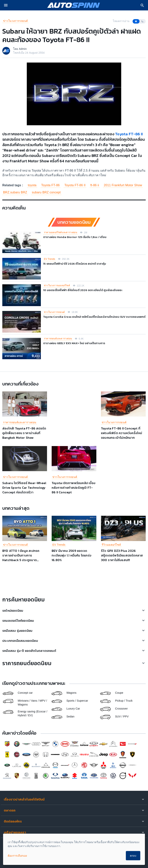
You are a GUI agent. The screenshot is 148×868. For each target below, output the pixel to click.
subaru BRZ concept (46, 192)
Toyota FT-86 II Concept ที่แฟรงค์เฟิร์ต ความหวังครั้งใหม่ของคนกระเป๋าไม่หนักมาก (122, 433)
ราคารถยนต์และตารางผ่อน (58, 339)
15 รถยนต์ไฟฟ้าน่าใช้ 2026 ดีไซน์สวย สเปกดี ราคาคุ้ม (75, 264)
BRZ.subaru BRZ (15, 192)
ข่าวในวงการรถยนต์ (15, 21)
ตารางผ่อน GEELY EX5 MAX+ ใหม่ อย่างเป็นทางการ (74, 343)
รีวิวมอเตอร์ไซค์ (111, 545)
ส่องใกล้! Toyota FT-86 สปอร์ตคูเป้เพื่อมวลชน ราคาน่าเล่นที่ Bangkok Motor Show (24, 433)
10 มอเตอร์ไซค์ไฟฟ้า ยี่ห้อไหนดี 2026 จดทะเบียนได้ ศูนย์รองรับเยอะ (83, 290)
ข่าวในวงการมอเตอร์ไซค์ (57, 285)
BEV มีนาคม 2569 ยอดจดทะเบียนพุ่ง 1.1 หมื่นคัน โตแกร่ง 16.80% (71, 555)
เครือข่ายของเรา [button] (15, 832)
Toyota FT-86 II (129, 134)
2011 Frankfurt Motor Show (123, 185)
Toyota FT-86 (50, 185)
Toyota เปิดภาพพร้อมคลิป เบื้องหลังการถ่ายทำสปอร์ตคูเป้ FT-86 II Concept (74, 488)
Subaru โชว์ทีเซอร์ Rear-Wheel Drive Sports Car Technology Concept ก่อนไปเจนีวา (24, 488)
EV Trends (50, 259)
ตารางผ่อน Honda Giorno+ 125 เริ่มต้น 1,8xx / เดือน (75, 237)
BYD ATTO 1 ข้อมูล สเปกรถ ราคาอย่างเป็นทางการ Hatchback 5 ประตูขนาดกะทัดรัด (21, 558)
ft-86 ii (95, 185)
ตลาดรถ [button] (10, 810)
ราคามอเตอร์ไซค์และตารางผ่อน (61, 232)
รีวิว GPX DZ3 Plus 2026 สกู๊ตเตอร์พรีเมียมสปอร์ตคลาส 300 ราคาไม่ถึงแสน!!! (122, 555)
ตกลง (133, 856)
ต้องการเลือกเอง (17, 856)
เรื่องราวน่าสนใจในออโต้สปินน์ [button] (24, 799)
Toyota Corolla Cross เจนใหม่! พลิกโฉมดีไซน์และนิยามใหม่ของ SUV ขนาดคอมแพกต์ (94, 317)
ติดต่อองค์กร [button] (13, 821)
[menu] (6, 5)
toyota (32, 185)
